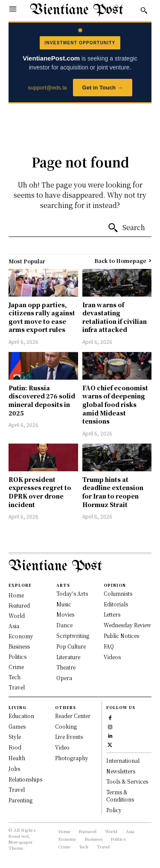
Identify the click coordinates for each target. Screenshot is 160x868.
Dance (64, 625)
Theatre (66, 667)
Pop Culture (71, 646)
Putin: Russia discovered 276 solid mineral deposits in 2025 (42, 400)
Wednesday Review (127, 625)
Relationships (25, 779)
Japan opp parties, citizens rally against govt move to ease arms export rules (42, 317)
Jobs (14, 769)
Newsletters (121, 771)
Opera (64, 678)
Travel (17, 789)
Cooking (66, 726)
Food (15, 747)
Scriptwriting (73, 636)
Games (17, 726)
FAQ (109, 646)
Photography (72, 758)
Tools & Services (127, 781)
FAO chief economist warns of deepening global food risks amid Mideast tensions (115, 404)
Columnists (118, 593)
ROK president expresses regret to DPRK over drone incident (40, 492)
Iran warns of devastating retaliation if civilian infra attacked (115, 317)
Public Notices (121, 636)
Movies (65, 614)
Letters (112, 614)
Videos (112, 657)
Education (21, 716)
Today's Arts (72, 593)
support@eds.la (47, 88)
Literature (68, 657)
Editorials (116, 604)
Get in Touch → (103, 88)
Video (62, 747)
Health (17, 758)
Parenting (20, 800)
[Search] (126, 228)
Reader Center (73, 716)
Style (15, 737)
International (123, 760)
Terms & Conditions (120, 796)
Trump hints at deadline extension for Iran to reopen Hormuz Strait (113, 492)
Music (64, 604)
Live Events (69, 737)
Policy (114, 810)
